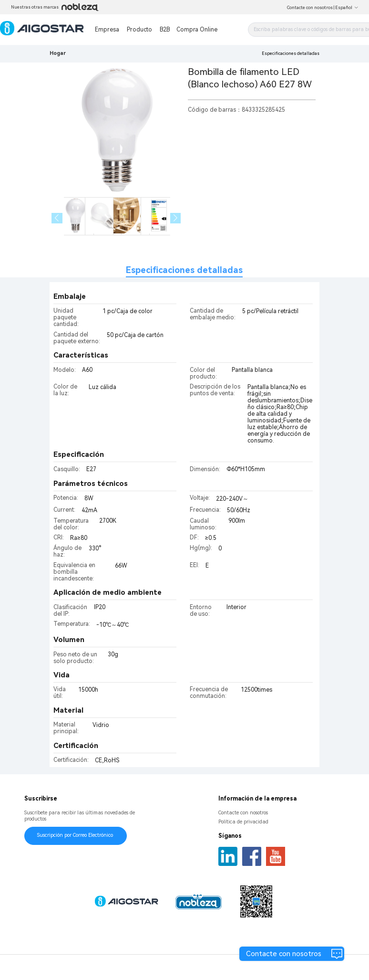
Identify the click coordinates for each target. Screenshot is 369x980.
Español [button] (347, 8)
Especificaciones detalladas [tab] (184, 270)
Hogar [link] (58, 53)
